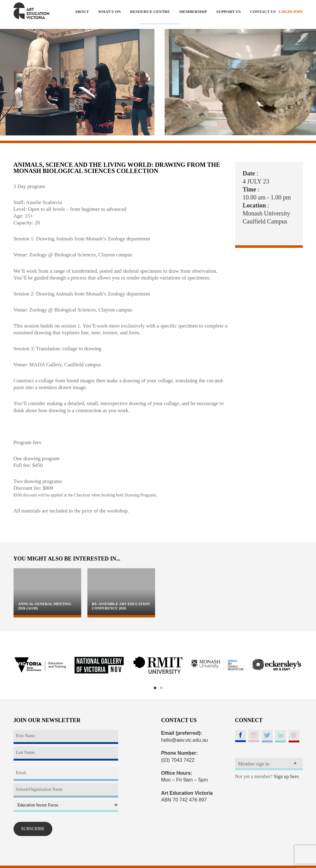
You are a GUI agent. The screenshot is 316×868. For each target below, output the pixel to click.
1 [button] (155, 688)
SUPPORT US (229, 12)
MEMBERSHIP (193, 12)
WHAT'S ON (110, 12)
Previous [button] (6, 665)
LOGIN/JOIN (290, 12)
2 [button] (161, 688)
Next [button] (310, 665)
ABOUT (82, 12)
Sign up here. (287, 776)
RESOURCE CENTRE (150, 12)
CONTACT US (263, 12)
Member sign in (254, 764)
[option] (40, 665)
